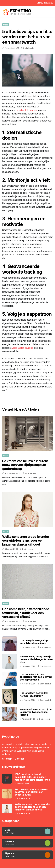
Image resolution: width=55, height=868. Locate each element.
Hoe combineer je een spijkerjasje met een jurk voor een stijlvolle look (36, 677)
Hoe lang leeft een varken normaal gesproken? (34, 694)
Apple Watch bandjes (22, 348)
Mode (6, 25)
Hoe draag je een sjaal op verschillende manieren (34, 642)
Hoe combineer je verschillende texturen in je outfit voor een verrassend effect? (26, 613)
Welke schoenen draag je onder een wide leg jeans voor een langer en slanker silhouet (26, 540)
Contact (19, 759)
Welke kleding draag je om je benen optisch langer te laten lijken (36, 659)
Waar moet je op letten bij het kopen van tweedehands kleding (36, 712)
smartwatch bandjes (26, 110)
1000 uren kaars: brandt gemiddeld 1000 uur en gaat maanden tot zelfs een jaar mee (32, 777)
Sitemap (7, 759)
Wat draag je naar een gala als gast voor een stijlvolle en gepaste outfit (32, 792)
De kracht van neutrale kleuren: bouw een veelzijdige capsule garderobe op (25, 465)
